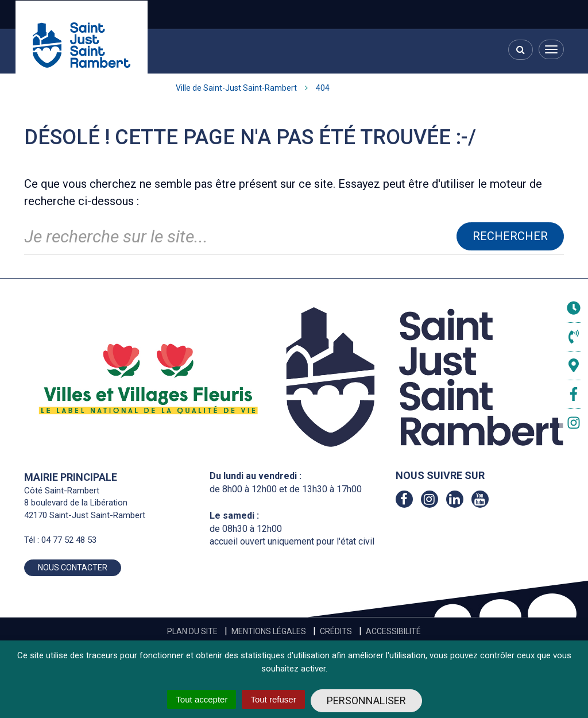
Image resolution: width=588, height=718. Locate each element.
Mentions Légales (269, 631)
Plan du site (192, 631)
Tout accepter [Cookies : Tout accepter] (202, 699)
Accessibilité (393, 631)
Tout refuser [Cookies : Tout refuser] (273, 699)
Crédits (336, 631)
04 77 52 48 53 (69, 540)
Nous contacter (73, 568)
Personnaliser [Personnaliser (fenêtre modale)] (366, 700)
